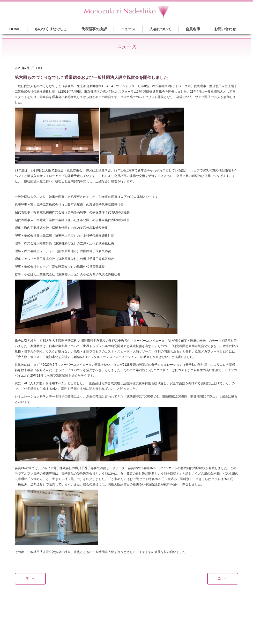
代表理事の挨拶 (94, 29)
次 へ (223, 579)
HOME (15, 29)
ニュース (128, 29)
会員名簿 (193, 29)
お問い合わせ (225, 29)
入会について (160, 29)
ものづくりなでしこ (51, 29)
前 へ (30, 579)
